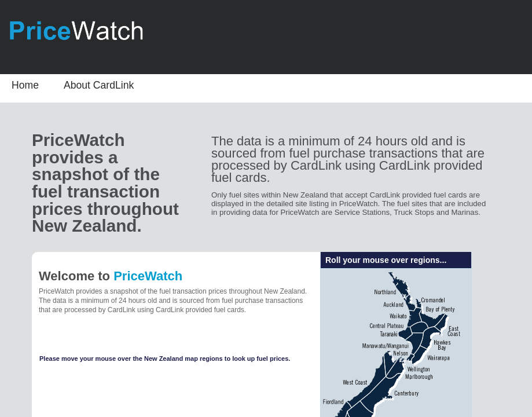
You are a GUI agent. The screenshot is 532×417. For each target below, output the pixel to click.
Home (25, 85)
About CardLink (99, 85)
